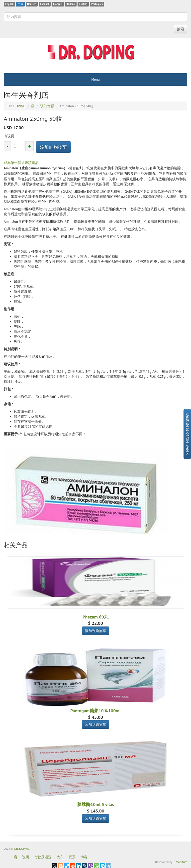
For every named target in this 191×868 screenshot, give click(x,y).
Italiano (71, 4)
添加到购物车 (53, 147)
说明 (26, 857)
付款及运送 (43, 857)
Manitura (182, 862)
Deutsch (32, 4)
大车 (60, 857)
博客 (84, 857)
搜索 (181, 29)
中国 (20, 4)
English (9, 4)
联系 (72, 857)
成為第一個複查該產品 (21, 163)
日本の (83, 4)
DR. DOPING (22, 849)
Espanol (45, 4)
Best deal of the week (188, 434)
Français (58, 4)
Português (97, 4)
